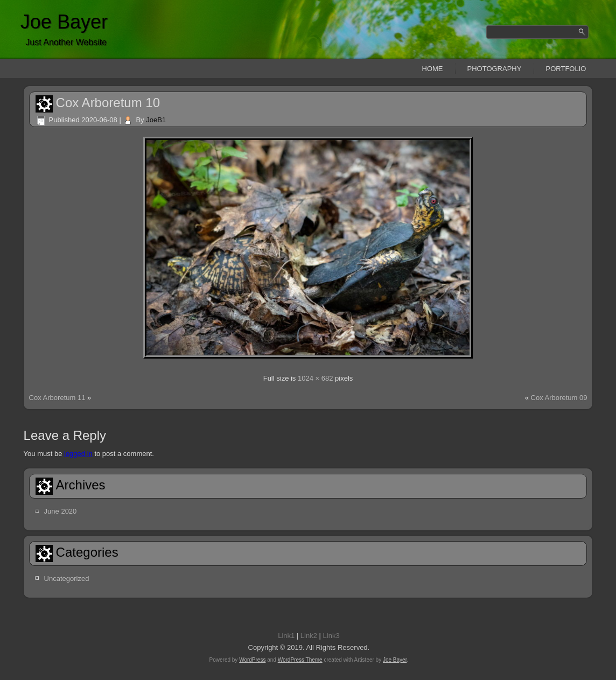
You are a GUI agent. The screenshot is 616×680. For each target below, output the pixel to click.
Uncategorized (67, 579)
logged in (78, 454)
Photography (495, 69)
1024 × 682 (315, 378)
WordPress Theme (300, 660)
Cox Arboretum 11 (57, 398)
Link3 (331, 636)
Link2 (309, 636)
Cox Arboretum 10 (108, 103)
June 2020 (61, 511)
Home (433, 69)
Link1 (286, 636)
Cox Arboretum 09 (559, 398)
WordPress (252, 660)
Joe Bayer (64, 22)
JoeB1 (156, 120)
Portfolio (566, 69)
